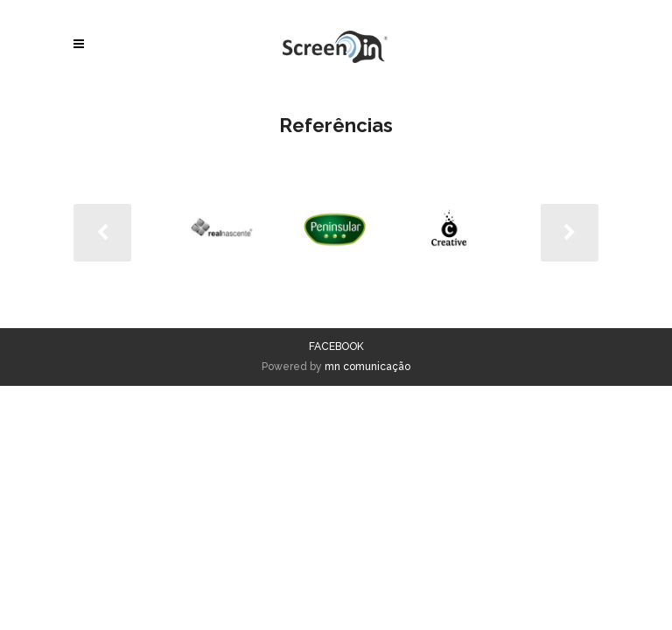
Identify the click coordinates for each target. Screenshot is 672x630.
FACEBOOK (336, 346)
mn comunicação (367, 367)
